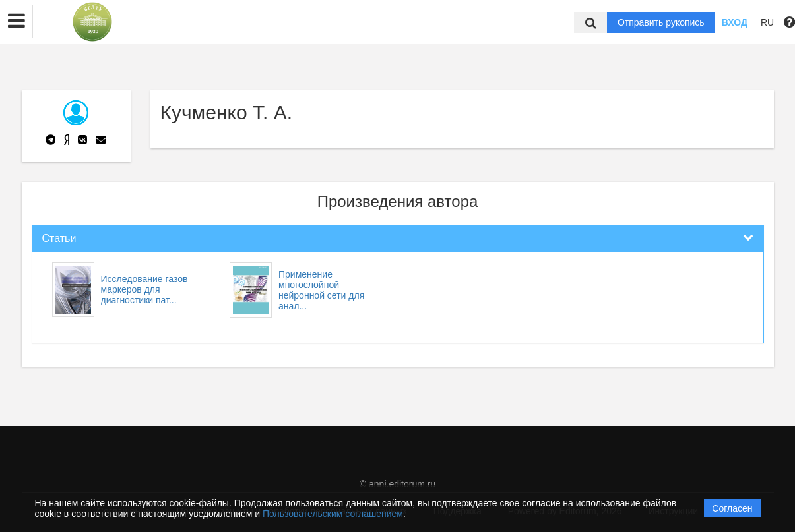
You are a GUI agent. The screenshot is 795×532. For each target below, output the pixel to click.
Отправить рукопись (661, 22)
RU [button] (767, 22)
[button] (16, 21)
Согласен (732, 508)
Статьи (59, 238)
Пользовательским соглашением (333, 514)
